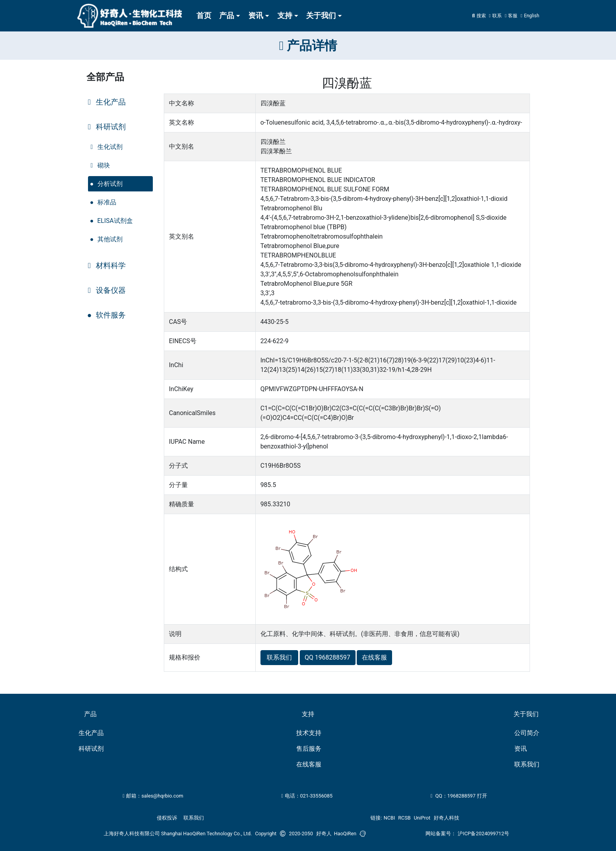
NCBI (390, 818)
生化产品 (91, 733)
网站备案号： (441, 834)
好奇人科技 (446, 818)
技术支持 (309, 733)
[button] (511, 16)
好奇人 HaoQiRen (336, 834)
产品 (227, 16)
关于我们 (321, 16)
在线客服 (374, 657)
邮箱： (153, 796)
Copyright (266, 834)
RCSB (404, 818)
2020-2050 (301, 834)
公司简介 (527, 733)
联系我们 (279, 657)
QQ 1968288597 (328, 657)
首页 (204, 16)
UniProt (422, 818)
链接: (376, 818)
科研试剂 (91, 749)
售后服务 (309, 749)
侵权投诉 (167, 818)
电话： (307, 796)
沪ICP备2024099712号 (483, 834)
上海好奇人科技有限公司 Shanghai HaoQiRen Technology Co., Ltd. (178, 834)
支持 (285, 16)
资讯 (256, 16)
